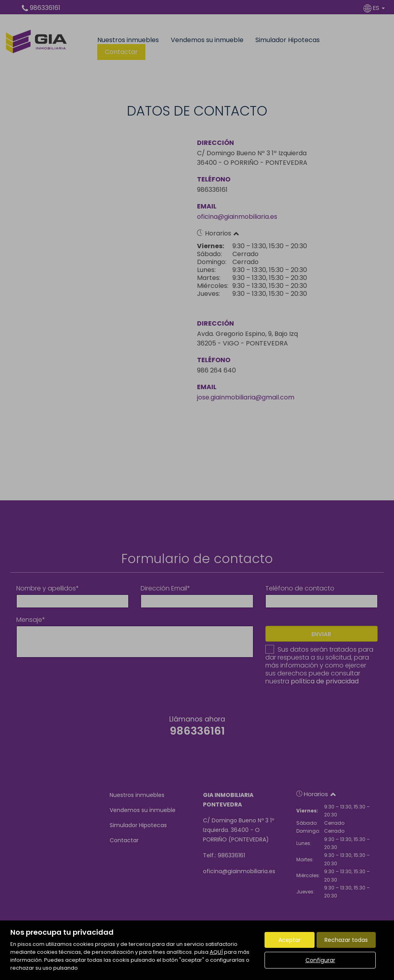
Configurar (320, 960)
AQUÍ (216, 952)
